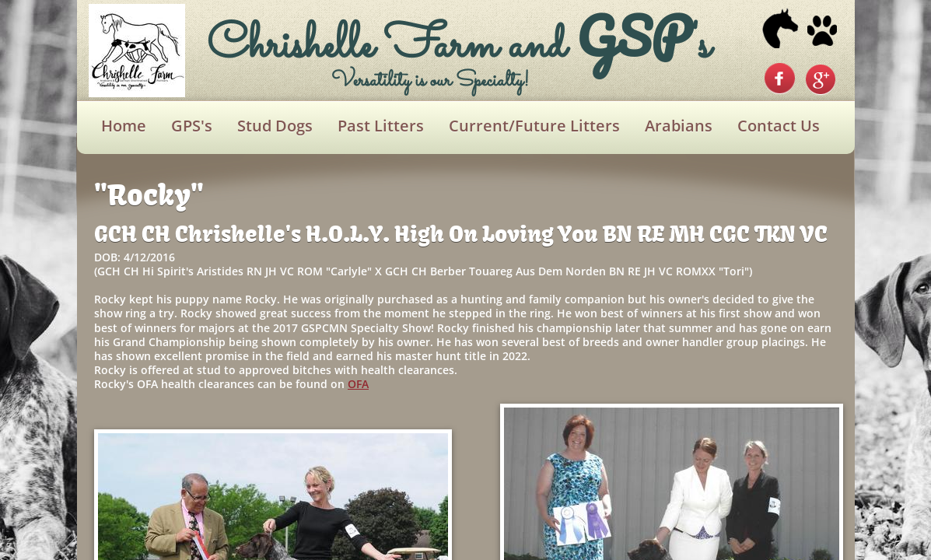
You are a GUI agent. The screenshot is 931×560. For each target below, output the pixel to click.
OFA (358, 384)
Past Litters (381, 126)
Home (124, 126)
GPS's (192, 126)
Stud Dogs (275, 126)
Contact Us (779, 126)
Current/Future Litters (534, 126)
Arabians (679, 126)
